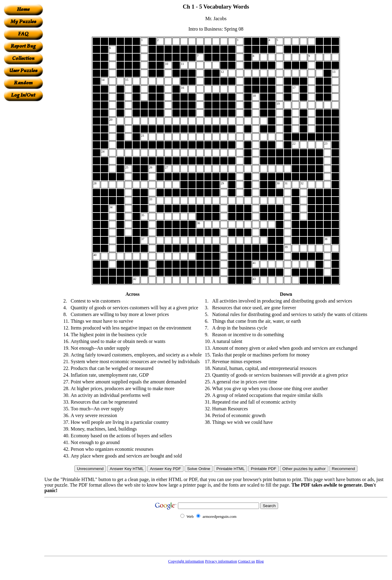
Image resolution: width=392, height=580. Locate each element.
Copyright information (186, 561)
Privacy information (221, 561)
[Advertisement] (23, 193)
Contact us (246, 561)
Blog (260, 561)
